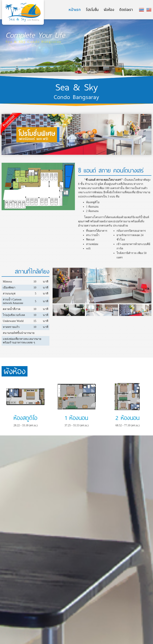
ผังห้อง (109, 10)
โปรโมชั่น (92, 10)
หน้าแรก (75, 10)
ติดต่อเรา (126, 10)
